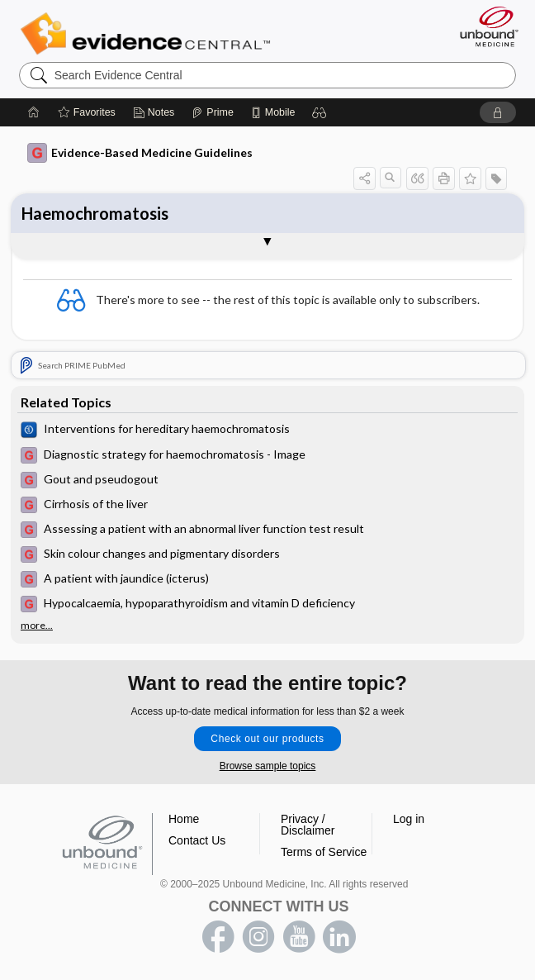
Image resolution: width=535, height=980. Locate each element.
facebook (218, 937)
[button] (320, 112)
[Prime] (212, 112)
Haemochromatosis (95, 213)
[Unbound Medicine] (484, 26)
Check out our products (267, 739)
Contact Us (197, 840)
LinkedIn (339, 937)
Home (184, 819)
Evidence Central (149, 34)
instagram (258, 937)
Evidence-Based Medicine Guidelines (140, 153)
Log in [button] (409, 819)
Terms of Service (324, 852)
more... (37, 626)
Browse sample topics (268, 766)
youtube (299, 937)
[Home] (34, 112)
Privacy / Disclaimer (308, 825)
